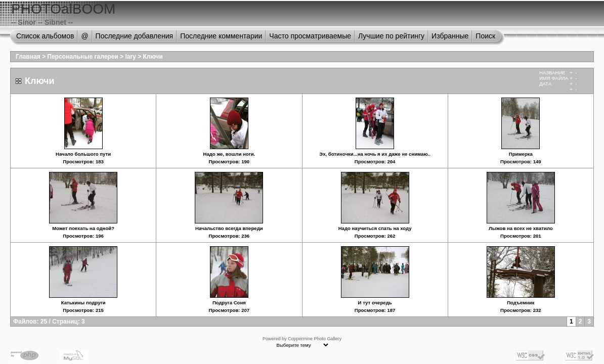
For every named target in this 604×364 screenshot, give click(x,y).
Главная (28, 57)
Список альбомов (45, 36)
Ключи (153, 57)
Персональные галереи (83, 57)
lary (130, 57)
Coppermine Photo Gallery (315, 339)
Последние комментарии (221, 36)
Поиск (485, 36)
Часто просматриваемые (310, 36)
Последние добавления (135, 36)
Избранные (450, 36)
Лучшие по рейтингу (391, 36)
